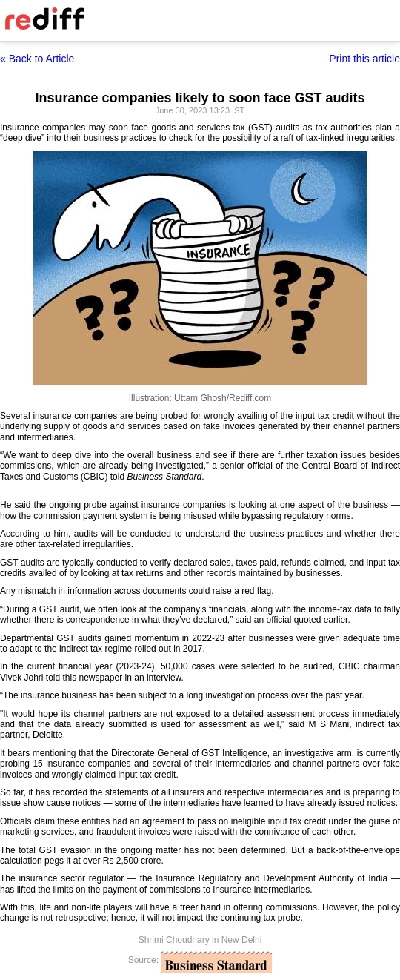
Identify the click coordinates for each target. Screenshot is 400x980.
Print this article (364, 59)
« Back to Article (37, 59)
